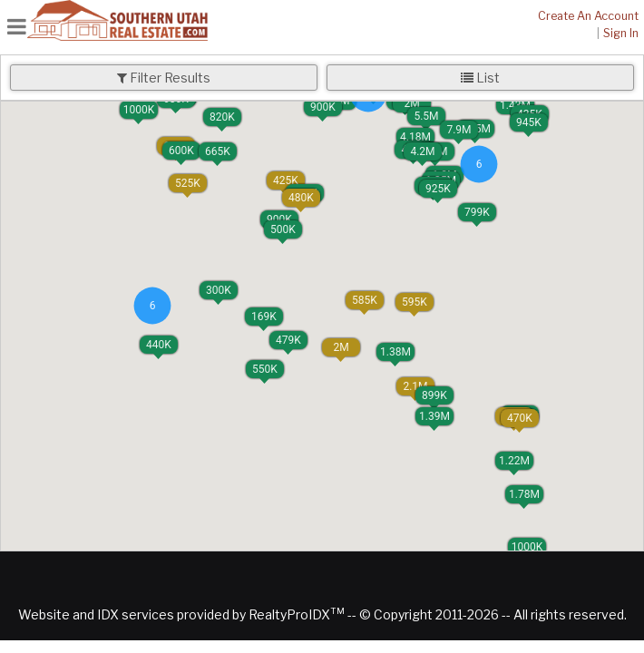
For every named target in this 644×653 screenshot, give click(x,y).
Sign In (621, 33)
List (480, 78)
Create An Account (588, 16)
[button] (264, 317)
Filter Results (164, 78)
